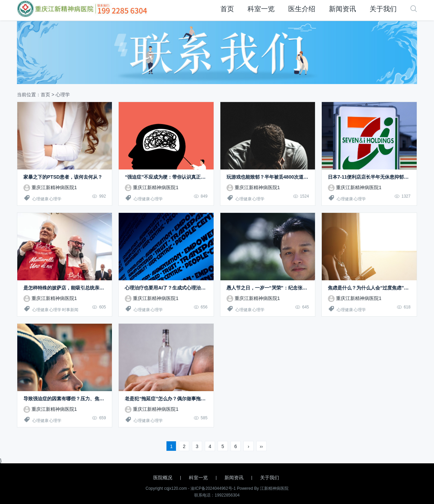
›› (261, 446)
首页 (227, 9)
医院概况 (163, 478)
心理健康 (40, 199)
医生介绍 (302, 9)
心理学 (55, 199)
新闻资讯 (342, 9)
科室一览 (261, 9)
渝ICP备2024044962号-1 (213, 488)
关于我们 (383, 9)
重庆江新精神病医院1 (50, 187)
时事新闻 (70, 310)
